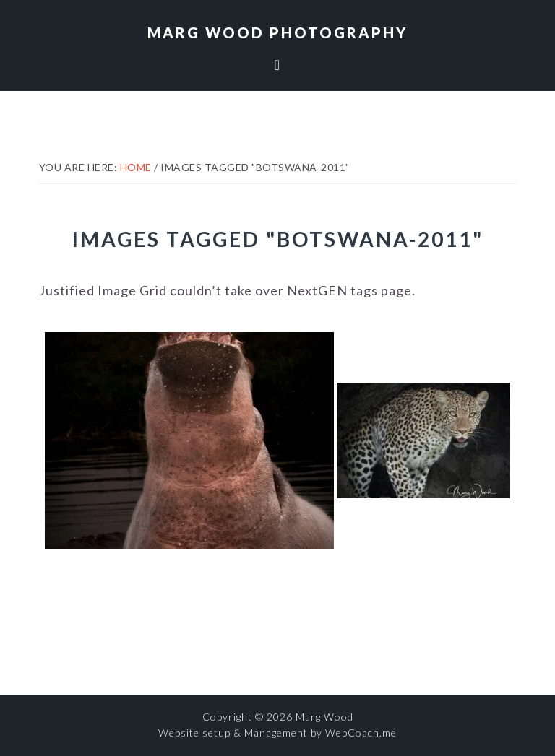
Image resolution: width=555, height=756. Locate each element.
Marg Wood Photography (277, 32)
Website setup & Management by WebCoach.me (277, 733)
